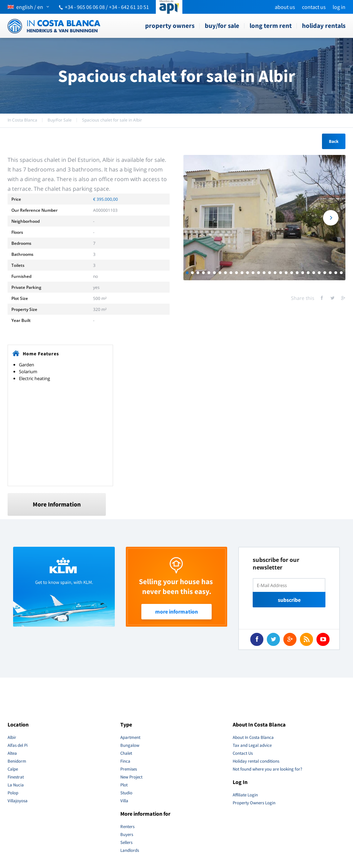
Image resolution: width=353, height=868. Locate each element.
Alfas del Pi (18, 745)
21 (297, 273)
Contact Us (314, 7)
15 (264, 273)
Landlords (130, 850)
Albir (12, 737)
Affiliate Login (245, 795)
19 (286, 273)
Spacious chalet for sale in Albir (112, 120)
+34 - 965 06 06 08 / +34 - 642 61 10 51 (107, 7)
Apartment (130, 737)
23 (308, 273)
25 (319, 273)
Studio (126, 793)
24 (314, 273)
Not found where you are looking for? (268, 769)
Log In (339, 7)
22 (303, 273)
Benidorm (17, 761)
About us (285, 7)
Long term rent (271, 25)
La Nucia (16, 785)
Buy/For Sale (222, 25)
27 (330, 273)
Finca (125, 761)
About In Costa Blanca (253, 737)
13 (253, 273)
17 (275, 273)
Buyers (127, 834)
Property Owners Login (254, 803)
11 (242, 273)
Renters (127, 827)
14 (259, 273)
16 (270, 273)
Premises (129, 769)
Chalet (126, 753)
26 (325, 273)
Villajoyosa (18, 801)
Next (331, 218)
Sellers (126, 842)
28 (336, 273)
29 (341, 273)
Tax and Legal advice (252, 745)
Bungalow (130, 745)
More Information (57, 504)
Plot (124, 785)
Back (334, 141)
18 (281, 273)
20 (292, 273)
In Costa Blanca (22, 120)
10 (236, 273)
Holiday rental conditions (256, 761)
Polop (13, 793)
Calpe (13, 769)
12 (248, 273)
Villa (124, 801)
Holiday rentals (324, 25)
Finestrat (16, 777)
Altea (12, 753)
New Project (131, 777)
